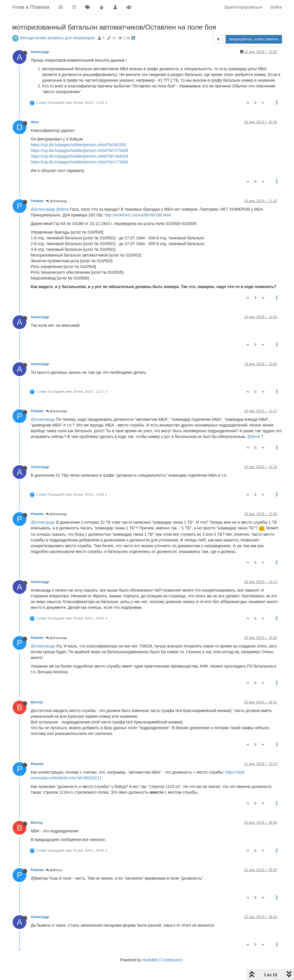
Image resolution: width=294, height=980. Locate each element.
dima (35, 122)
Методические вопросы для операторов (57, 38)
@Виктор (54, 870)
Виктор (37, 702)
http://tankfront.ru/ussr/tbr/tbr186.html (138, 215)
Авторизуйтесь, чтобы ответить (254, 39)
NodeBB (150, 960)
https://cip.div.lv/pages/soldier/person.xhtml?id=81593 (78, 145)
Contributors (172, 960)
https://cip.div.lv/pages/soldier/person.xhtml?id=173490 (79, 162)
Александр (40, 52)
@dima (62, 209)
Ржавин (37, 201)
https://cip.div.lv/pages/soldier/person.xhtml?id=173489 (79, 150)
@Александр (56, 201)
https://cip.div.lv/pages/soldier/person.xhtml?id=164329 (79, 156)
